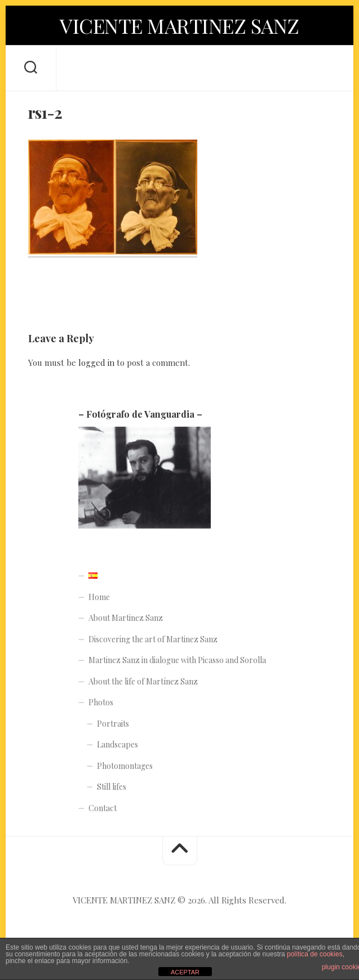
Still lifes (112, 787)
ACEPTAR (185, 972)
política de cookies (315, 954)
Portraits (113, 724)
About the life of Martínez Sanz (143, 681)
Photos (101, 702)
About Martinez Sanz (126, 618)
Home (99, 597)
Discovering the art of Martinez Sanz (153, 639)
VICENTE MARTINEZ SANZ (179, 25)
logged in (96, 363)
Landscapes (118, 744)
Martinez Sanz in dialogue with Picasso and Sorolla (177, 660)
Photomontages (125, 766)
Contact (103, 808)
